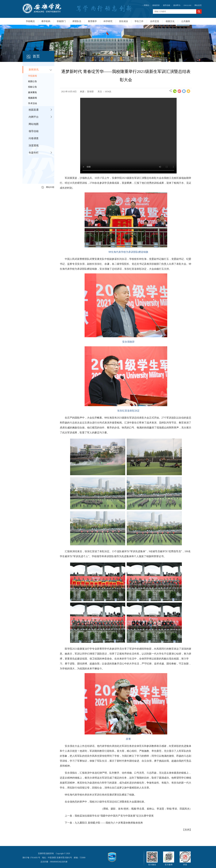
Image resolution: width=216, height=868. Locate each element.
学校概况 (30, 21)
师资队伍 (77, 21)
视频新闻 (33, 98)
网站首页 (198, 5)
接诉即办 (177, 5)
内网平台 (34, 117)
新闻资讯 (34, 70)
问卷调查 (34, 138)
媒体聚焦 (33, 92)
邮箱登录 (156, 5)
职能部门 (61, 21)
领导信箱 (167, 5)
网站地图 (34, 124)
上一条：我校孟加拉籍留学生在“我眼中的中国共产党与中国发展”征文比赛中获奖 (109, 816)
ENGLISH (187, 5)
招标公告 (33, 87)
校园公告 (33, 81)
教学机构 (46, 21)
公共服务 (186, 21)
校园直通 (34, 110)
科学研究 (108, 21)
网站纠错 (48, 187)
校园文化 (170, 21)
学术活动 (33, 103)
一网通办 (146, 5)
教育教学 (92, 21)
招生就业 (124, 21)
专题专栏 (34, 153)
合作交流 (155, 21)
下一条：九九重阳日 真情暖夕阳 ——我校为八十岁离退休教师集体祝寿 (104, 823)
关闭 (187, 830)
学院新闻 (33, 76)
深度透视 (34, 146)
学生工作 (139, 21)
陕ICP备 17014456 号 (31, 858)
